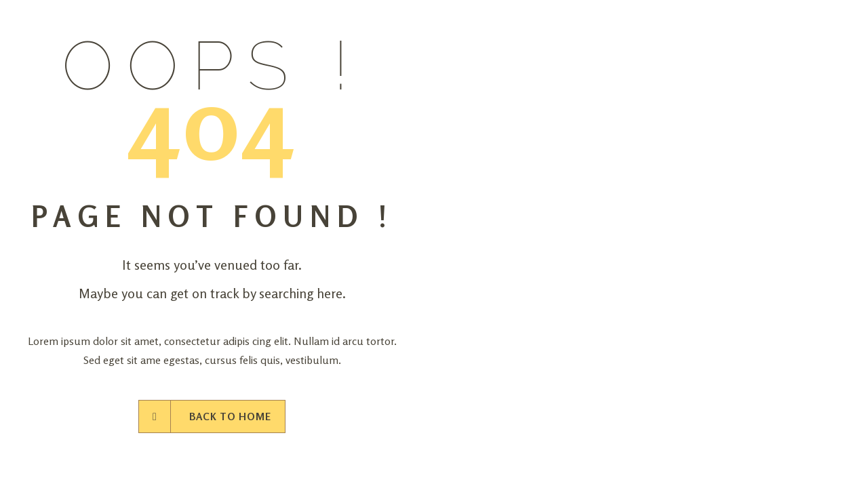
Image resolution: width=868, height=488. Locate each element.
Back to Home (212, 416)
